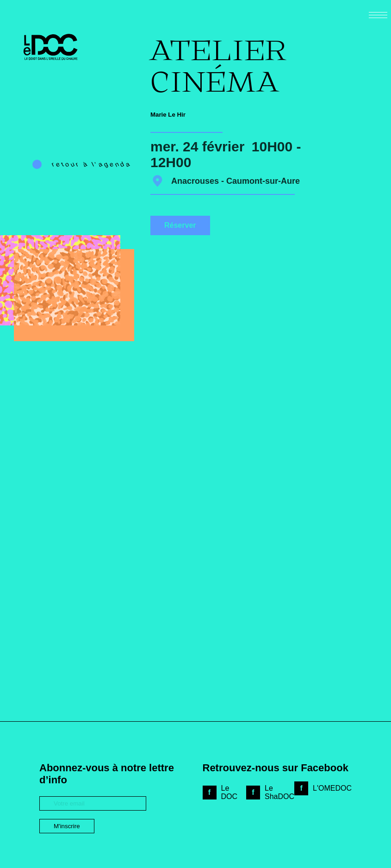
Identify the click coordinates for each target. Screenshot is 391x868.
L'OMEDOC (332, 788)
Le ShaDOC (279, 792)
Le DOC (230, 792)
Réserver (180, 225)
